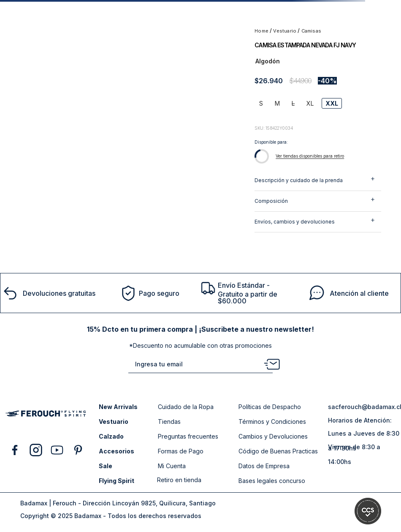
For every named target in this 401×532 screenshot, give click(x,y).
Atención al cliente (359, 293)
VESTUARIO (285, 31)
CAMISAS (312, 31)
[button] (261, 103)
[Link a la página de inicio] (262, 31)
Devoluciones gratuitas (59, 293)
